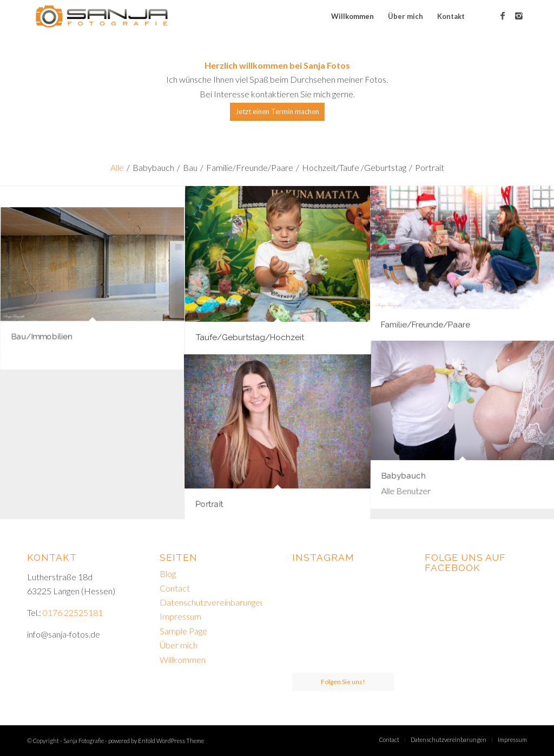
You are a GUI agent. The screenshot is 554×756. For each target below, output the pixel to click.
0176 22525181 (73, 612)
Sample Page (183, 631)
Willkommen (183, 659)
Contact (175, 588)
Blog (168, 573)
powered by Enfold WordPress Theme (156, 741)
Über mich (179, 645)
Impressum (180, 616)
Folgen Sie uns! (343, 682)
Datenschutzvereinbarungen (212, 602)
